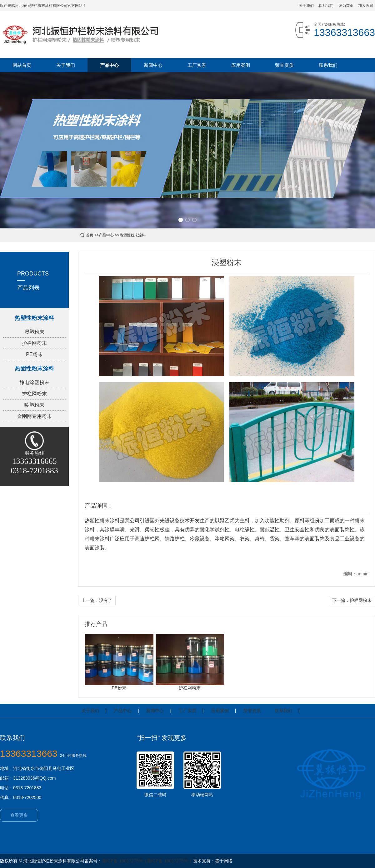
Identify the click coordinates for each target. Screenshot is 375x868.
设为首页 (346, 6)
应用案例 (241, 65)
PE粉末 (34, 354)
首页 (90, 235)
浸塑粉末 (34, 332)
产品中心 (109, 65)
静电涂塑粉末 (34, 382)
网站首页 (22, 65)
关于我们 (306, 6)
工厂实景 (197, 65)
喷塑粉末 (34, 405)
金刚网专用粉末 (34, 416)
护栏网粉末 (34, 343)
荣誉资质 (284, 65)
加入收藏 (366, 6)
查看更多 (19, 815)
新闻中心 (153, 65)
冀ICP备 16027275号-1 (124, 861)
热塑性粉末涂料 (132, 235)
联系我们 (326, 6)
